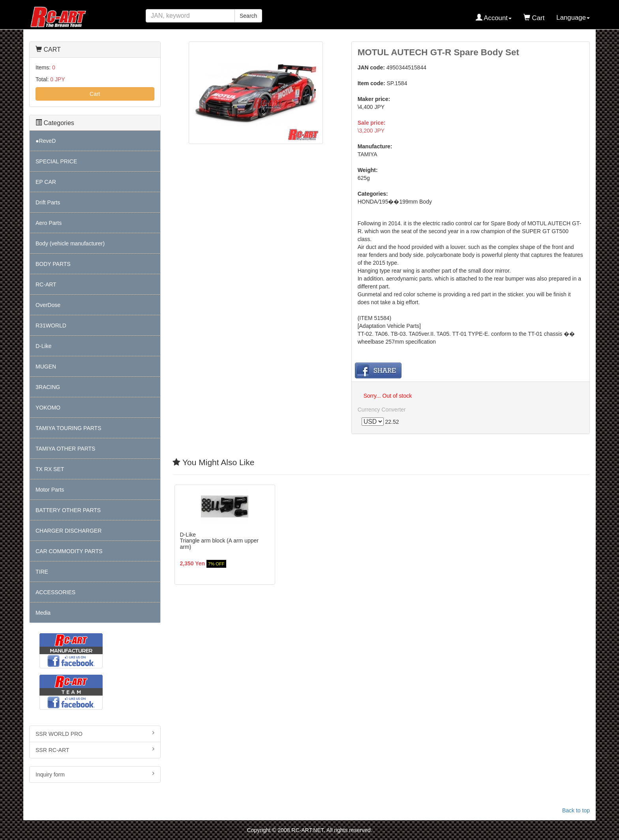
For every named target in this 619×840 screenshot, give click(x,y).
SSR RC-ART (95, 750)
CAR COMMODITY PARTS (69, 551)
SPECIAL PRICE (56, 161)
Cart (95, 94)
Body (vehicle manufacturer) (70, 243)
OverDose (48, 305)
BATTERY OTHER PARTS (68, 510)
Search (248, 16)
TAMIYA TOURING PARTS (68, 428)
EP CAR (46, 182)
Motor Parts (50, 490)
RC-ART (46, 284)
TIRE (42, 572)
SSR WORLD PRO (95, 733)
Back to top (576, 810)
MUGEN (46, 367)
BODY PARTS (53, 264)
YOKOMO (48, 408)
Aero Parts (49, 223)
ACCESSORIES (55, 592)
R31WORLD (51, 326)
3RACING (48, 387)
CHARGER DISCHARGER (68, 531)
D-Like (43, 346)
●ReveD (46, 141)
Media (43, 613)
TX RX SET (50, 469)
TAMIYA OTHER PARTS (65, 449)
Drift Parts (48, 202)
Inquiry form (95, 774)
